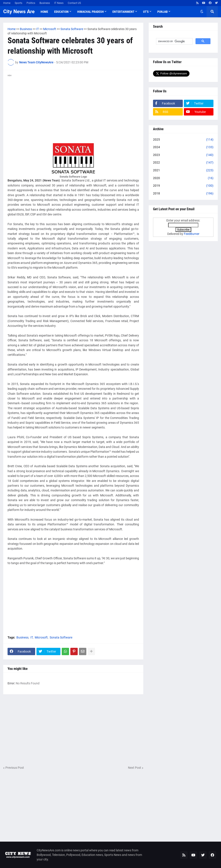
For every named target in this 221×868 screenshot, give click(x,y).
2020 (183, 178)
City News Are (19, 12)
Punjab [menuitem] (163, 12)
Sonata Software (61, 637)
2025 (183, 140)
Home (7, 3)
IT (32, 637)
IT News (59, 3)
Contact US (74, 3)
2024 (183, 147)
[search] (174, 41)
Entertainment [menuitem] (123, 12)
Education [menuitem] (61, 12)
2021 (183, 170)
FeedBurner (192, 234)
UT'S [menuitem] (146, 12)
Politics (31, 3)
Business (45, 3)
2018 (183, 194)
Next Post (135, 768)
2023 (183, 155)
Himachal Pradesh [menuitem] (91, 12)
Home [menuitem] (44, 12)
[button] (202, 12)
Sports (18, 3)
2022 (183, 163)
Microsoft (41, 637)
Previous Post (15, 768)
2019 (183, 186)
